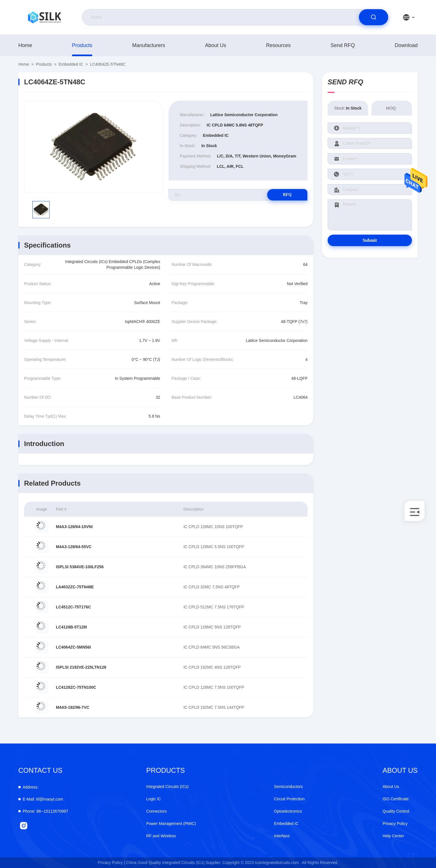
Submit (370, 240)
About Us (216, 45)
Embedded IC (71, 64)
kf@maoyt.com (43, 799)
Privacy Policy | (111, 863)
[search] (374, 17)
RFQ (287, 195)
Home (25, 45)
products (82, 45)
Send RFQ (343, 45)
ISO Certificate (396, 799)
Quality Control (396, 811)
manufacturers (149, 45)
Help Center (393, 836)
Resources (278, 45)
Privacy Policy (395, 824)
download (406, 45)
